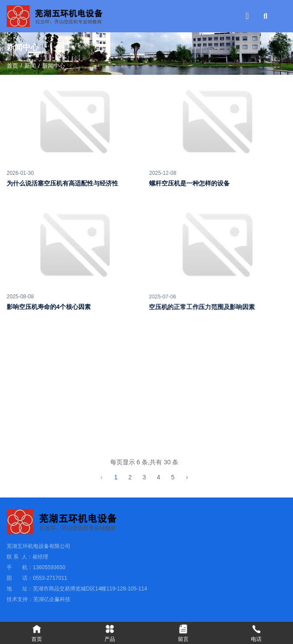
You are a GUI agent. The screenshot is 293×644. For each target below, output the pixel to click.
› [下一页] (189, 477)
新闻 (30, 66)
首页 (13, 66)
